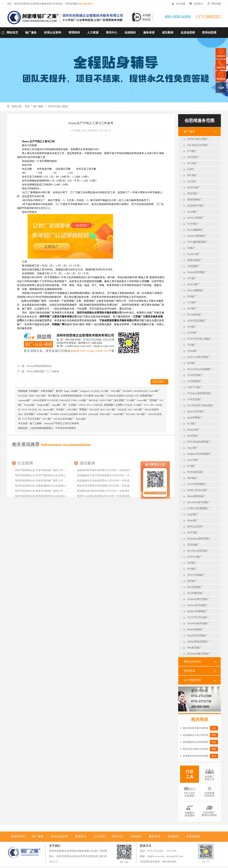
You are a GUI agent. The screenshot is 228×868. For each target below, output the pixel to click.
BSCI (103, 410)
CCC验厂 (105, 391)
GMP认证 (98, 405)
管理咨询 (189, 671)
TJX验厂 (192, 345)
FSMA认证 (65, 400)
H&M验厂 (193, 478)
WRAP (82, 405)
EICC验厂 (112, 410)
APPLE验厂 (72, 410)
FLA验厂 (192, 424)
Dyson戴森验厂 (195, 230)
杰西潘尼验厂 (147, 396)
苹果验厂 (84, 410)
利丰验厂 (192, 581)
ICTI (146, 405)
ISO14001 (131, 414)
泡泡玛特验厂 (195, 200)
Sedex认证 (93, 414)
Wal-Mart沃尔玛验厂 (198, 145)
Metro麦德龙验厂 (196, 496)
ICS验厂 (192, 466)
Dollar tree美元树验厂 (199, 357)
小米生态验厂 (195, 399)
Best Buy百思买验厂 (198, 551)
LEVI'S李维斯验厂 (197, 484)
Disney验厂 (81, 419)
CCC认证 (95, 391)
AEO (152, 405)
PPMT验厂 (193, 193)
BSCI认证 (94, 410)
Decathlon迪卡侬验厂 (199, 502)
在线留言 (198, 4)
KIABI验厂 (193, 436)
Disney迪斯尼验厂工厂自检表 (43, 371)
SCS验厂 (192, 278)
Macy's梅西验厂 (196, 290)
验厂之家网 (36, 423)
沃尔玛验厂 (30, 414)
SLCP (24, 410)
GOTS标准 (88, 396)
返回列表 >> (159, 382)
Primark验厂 (194, 430)
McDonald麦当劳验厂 (199, 654)
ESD (137, 396)
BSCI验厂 (192, 175)
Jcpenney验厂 (25, 400)
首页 (27, 106)
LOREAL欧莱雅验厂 (198, 508)
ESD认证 (129, 396)
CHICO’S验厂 (195, 387)
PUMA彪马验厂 (196, 472)
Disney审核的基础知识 (39, 366)
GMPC (191, 169)
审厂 (65, 405)
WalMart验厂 (43, 414)
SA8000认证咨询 (115, 396)
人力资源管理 (192, 680)
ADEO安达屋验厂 (197, 321)
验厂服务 (38, 106)
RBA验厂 (139, 410)
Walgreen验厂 (44, 405)
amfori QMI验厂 (196, 218)
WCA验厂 (193, 163)
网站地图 (216, 4)
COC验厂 (192, 181)
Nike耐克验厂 (195, 648)
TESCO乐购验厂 (196, 575)
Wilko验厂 (193, 351)
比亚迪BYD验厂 (196, 206)
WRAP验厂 (193, 157)
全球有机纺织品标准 (71, 396)
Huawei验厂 (49, 410)
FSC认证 (33, 410)
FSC (40, 410)
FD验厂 (191, 248)
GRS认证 (122, 410)
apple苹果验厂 (195, 418)
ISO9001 (83, 414)
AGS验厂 (192, 309)
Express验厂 (194, 284)
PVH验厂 (192, 569)
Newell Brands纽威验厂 (200, 369)
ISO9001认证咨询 (69, 414)
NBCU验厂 (41, 396)
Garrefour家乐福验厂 (198, 623)
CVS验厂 (192, 302)
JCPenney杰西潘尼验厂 (200, 393)
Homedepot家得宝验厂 (199, 539)
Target (67, 391)
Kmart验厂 (193, 520)
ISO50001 (127, 391)
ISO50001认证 (140, 391)
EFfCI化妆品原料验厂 (199, 442)
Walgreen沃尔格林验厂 (199, 454)
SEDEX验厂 (194, 187)
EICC (130, 410)
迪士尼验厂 (120, 400)
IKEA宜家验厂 (195, 587)
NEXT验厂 (193, 533)
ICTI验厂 (192, 151)
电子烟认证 (54, 396)
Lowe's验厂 (193, 460)
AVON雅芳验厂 (196, 593)
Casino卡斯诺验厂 (197, 236)
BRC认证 (93, 400)
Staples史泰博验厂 (197, 272)
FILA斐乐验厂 (195, 315)
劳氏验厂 (154, 400)
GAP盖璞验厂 (195, 381)
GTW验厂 (193, 333)
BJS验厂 (192, 363)
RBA (21, 414)
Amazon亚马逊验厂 (198, 605)
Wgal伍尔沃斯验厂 (197, 636)
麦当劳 (59, 391)
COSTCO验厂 (195, 557)
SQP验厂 (192, 563)
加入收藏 (181, 4)
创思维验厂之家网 (113, 405)
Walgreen (85, 391)
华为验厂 (61, 410)
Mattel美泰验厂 (195, 629)
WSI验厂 (192, 327)
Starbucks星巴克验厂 (198, 599)
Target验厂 (193, 514)
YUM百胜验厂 (195, 375)
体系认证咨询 (192, 662)
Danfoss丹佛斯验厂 (198, 611)
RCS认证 (23, 396)
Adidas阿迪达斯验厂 (198, 642)
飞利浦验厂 (193, 266)
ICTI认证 (128, 405)
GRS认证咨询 (39, 400)
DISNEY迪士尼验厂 (59, 106)
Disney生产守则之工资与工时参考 (62, 423)
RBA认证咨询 (195, 527)
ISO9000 (55, 414)
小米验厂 (73, 405)
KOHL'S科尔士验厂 (198, 490)
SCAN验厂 (193, 224)
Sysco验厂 (193, 212)
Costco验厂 (154, 391)
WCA (89, 405)
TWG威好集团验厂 (198, 242)
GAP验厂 (83, 400)
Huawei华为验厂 (196, 411)
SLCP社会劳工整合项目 (200, 405)
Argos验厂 (193, 448)
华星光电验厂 (195, 260)
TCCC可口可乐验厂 (198, 617)
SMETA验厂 (106, 414)
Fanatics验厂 (194, 254)
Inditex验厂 (100, 396)
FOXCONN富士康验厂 (199, 339)
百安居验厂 (193, 545)
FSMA (74, 400)
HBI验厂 (192, 296)
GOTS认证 (53, 400)
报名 (214, 728)
